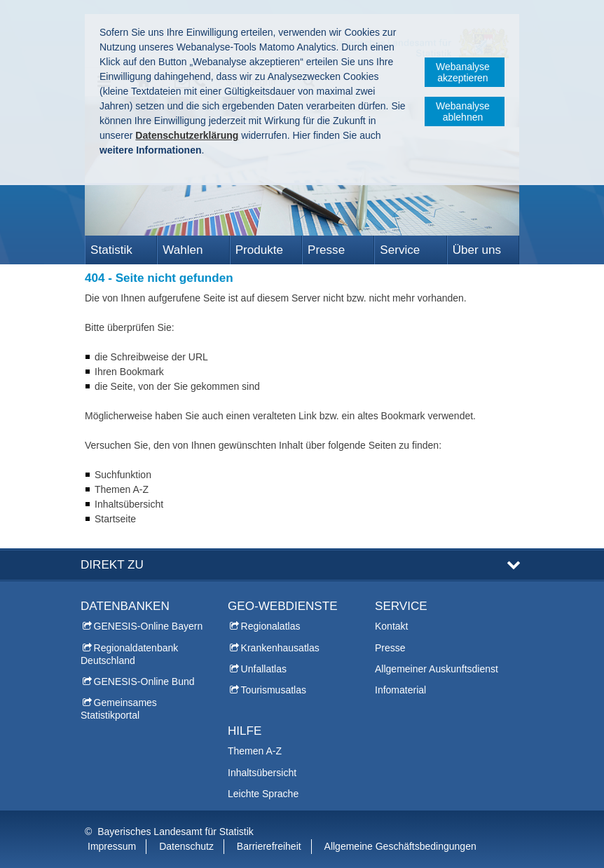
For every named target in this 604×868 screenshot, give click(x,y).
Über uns (477, 250)
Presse (326, 250)
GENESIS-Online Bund (144, 681)
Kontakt (391, 626)
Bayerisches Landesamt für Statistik (176, 832)
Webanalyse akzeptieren (463, 72)
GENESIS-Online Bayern (149, 626)
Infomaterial (400, 690)
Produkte (259, 250)
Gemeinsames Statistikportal (119, 709)
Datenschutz (186, 846)
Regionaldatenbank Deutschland (129, 654)
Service (400, 250)
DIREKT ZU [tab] (112, 565)
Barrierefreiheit (269, 846)
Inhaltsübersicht (262, 773)
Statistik (111, 250)
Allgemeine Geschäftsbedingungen (400, 846)
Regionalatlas (271, 626)
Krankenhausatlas (280, 648)
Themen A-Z (255, 751)
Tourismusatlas (274, 690)
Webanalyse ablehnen (463, 111)
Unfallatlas (264, 669)
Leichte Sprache (263, 794)
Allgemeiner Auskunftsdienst (437, 669)
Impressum (112, 846)
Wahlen (183, 250)
